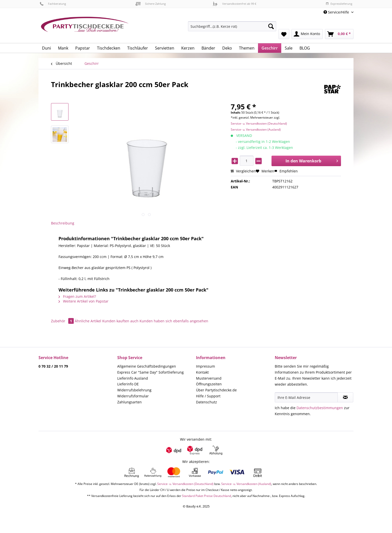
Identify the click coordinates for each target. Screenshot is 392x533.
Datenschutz (206, 402)
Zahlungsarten (129, 402)
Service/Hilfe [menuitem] (337, 12)
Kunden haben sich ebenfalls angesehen (174, 321)
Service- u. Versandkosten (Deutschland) (259, 123)
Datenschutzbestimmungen (320, 408)
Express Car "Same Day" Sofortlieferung (150, 372)
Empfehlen (286, 171)
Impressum (205, 366)
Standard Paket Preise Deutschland (206, 496)
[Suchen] (271, 26)
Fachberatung (53, 4)
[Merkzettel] (284, 34)
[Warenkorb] (339, 34)
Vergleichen (243, 171)
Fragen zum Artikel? (77, 296)
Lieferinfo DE (128, 384)
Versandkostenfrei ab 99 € (234, 4)
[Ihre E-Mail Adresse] (306, 397)
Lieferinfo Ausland (133, 378)
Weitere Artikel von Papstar (83, 301)
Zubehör (63, 321)
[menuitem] (232, 29)
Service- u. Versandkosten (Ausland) (256, 129)
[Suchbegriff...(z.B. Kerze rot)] (232, 26)
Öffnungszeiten (209, 384)
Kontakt (202, 372)
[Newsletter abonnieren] (345, 397)
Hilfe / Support (208, 396)
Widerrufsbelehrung (134, 390)
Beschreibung (63, 223)
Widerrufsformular (133, 396)
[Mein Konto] (307, 34)
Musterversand (209, 378)
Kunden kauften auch (120, 321)
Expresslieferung (339, 4)
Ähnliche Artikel (88, 321)
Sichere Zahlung (151, 4)
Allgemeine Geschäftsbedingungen (147, 366)
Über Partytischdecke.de (216, 390)
